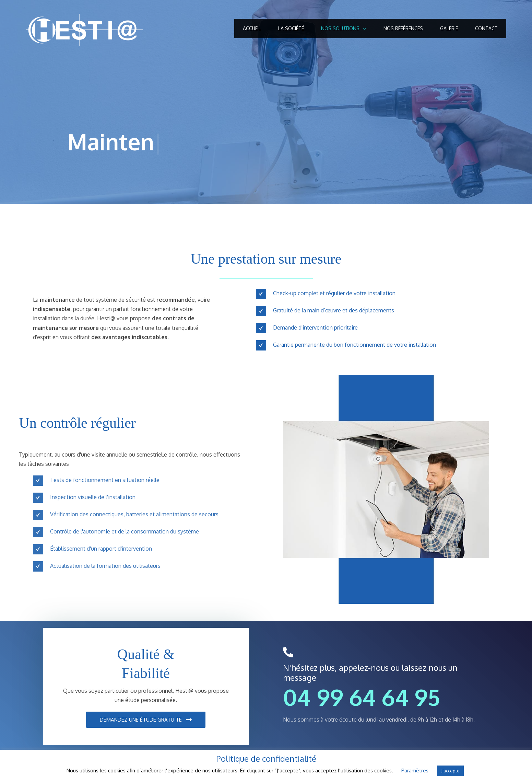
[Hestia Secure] (85, 30)
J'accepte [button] (450, 771)
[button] (146, 720)
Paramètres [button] (415, 770)
